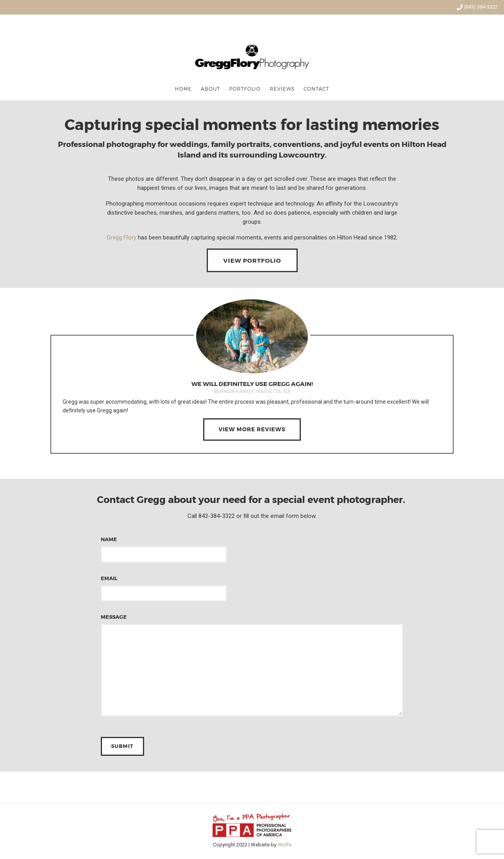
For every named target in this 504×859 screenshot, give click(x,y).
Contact (316, 89)
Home (183, 89)
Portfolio (245, 89)
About (210, 89)
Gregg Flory (121, 237)
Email (164, 586)
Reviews (282, 89)
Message (252, 666)
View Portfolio (252, 260)
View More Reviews (252, 429)
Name (164, 547)
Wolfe (284, 845)
